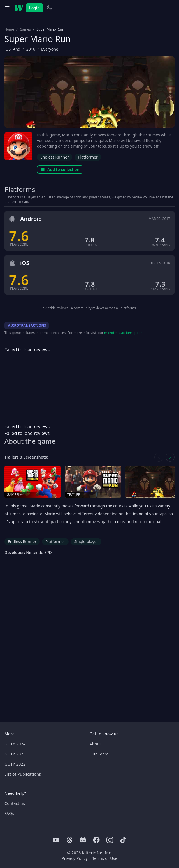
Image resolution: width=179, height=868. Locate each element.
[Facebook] (96, 840)
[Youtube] (56, 840)
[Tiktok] (123, 840)
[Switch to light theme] (49, 8)
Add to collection (60, 169)
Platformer (88, 157)
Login (34, 8)
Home (9, 29)
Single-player (86, 541)
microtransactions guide (123, 333)
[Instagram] (110, 840)
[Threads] (69, 840)
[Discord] (83, 840)
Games (25, 29)
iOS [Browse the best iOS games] (8, 49)
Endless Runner (55, 157)
